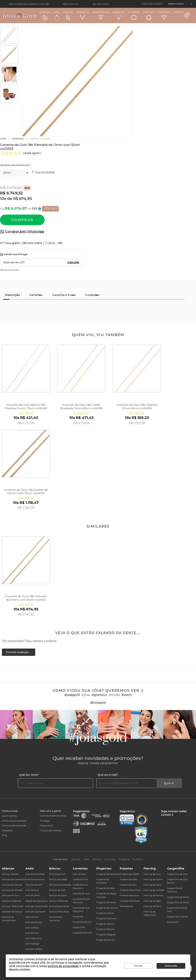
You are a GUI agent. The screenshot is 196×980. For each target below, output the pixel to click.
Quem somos (9, 816)
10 (3, 199)
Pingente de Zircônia (107, 908)
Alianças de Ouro (10, 895)
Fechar (138, 966)
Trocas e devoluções (50, 830)
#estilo (127, 695)
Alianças (45, 16)
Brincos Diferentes (59, 901)
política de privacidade (63, 966)
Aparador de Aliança (12, 912)
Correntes (82, 15)
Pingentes (119, 15)
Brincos (68, 16)
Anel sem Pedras (34, 949)
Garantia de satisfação (14, 825)
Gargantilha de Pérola (178, 902)
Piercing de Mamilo (153, 895)
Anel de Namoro (34, 885)
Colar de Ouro (79, 874)
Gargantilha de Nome (178, 897)
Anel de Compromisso (36, 906)
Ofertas (182, 15)
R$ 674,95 (23, 199)
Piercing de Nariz (152, 885)
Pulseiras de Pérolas (130, 901)
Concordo (171, 966)
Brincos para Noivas (59, 906)
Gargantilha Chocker (178, 917)
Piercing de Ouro (152, 874)
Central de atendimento (53, 816)
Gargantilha (79, 927)
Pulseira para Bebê (129, 874)
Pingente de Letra (105, 888)
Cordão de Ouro (80, 879)
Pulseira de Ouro (128, 885)
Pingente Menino (105, 929)
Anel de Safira (33, 895)
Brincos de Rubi (57, 890)
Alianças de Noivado (12, 890)
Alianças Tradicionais (13, 906)
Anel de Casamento (35, 912)
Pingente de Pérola (106, 902)
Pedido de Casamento (36, 901)
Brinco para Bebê (58, 879)
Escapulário (173, 922)
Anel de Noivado (34, 922)
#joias (86, 695)
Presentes (164, 15)
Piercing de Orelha (153, 879)
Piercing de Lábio (152, 901)
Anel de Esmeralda (35, 874)
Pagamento (47, 825)
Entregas (45, 821)
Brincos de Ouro (57, 874)
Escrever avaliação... (19, 652)
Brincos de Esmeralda (60, 885)
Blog (4, 835)
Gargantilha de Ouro (177, 874)
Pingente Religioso (106, 935)
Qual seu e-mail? (108, 775)
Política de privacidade (14, 821)
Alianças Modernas (11, 901)
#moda (114, 695)
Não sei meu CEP (9, 269)
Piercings (149, 16)
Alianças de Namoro (12, 885)
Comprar (22, 220)
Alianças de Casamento (14, 879)
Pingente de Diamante (108, 874)
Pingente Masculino (107, 919)
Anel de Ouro (32, 933)
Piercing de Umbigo (154, 890)
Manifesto (7, 830)
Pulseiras (134, 16)
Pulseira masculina (129, 895)
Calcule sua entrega (14, 254)
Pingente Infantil (105, 913)
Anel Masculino (33, 938)
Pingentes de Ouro (106, 940)
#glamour (99, 695)
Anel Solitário (32, 928)
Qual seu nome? (29, 775)
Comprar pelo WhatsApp (25, 231)
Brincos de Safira (58, 895)
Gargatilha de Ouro (82, 933)
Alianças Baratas (10, 874)
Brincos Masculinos (59, 912)
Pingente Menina (105, 924)
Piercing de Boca (152, 906)
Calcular (73, 262)
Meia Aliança (32, 917)
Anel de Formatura (35, 879)
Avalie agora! (32, 153)
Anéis (57, 16)
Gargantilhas (101, 15)
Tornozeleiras (126, 906)
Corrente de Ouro (81, 894)
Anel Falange (32, 944)
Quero (169, 783)
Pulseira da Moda (128, 879)
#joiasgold (72, 695)
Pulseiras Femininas (130, 890)
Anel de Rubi (32, 890)
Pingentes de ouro (82, 922)
